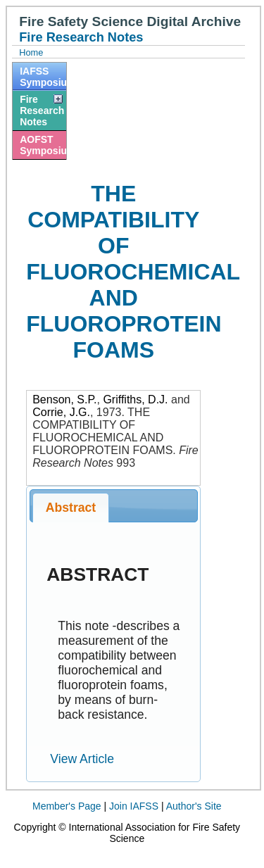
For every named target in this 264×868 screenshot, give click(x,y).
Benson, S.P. (64, 400)
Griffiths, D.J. (135, 400)
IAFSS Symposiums (43, 77)
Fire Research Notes (42, 111)
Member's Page (67, 806)
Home (31, 52)
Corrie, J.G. (61, 412)
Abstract (71, 508)
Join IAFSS (134, 806)
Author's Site (194, 806)
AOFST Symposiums (43, 145)
